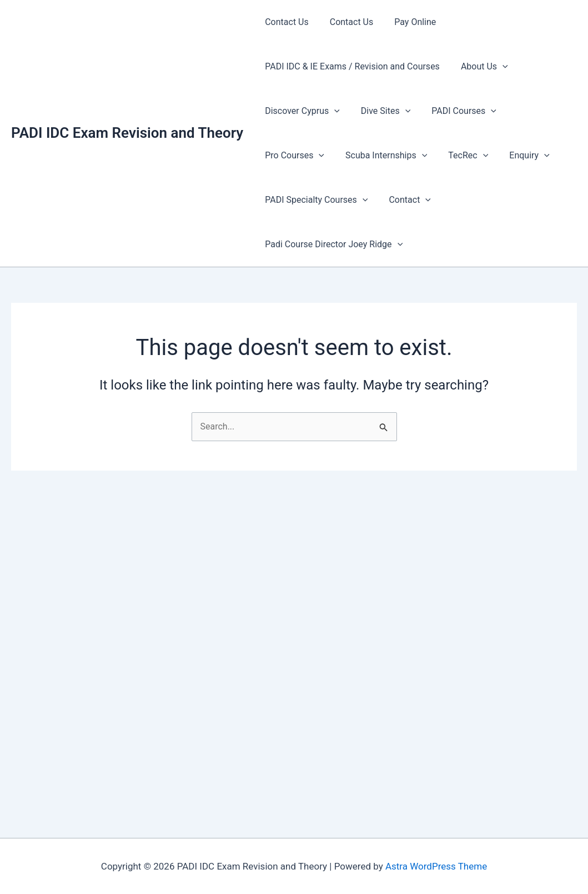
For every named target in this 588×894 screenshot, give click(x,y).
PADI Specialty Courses (315, 200)
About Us (479, 67)
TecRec (383, 156)
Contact (405, 200)
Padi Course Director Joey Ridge (332, 244)
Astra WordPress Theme (436, 866)
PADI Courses (456, 111)
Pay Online (407, 22)
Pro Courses (536, 111)
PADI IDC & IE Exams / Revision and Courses (351, 66)
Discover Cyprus (301, 111)
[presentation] (497, 67)
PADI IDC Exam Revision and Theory (127, 133)
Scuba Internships (304, 156)
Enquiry (440, 156)
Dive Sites (381, 111)
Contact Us (285, 22)
